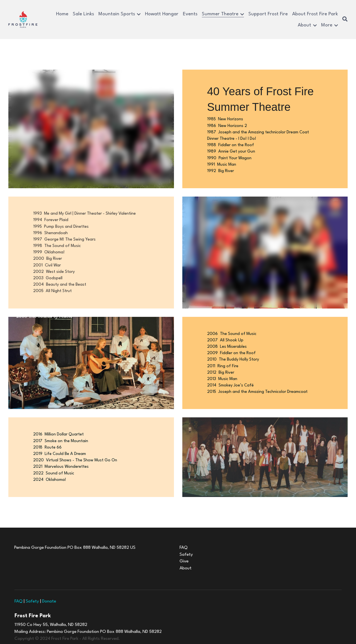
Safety (32, 584)
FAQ (19, 584)
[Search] (345, 19)
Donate (49, 584)
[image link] (23, 19)
